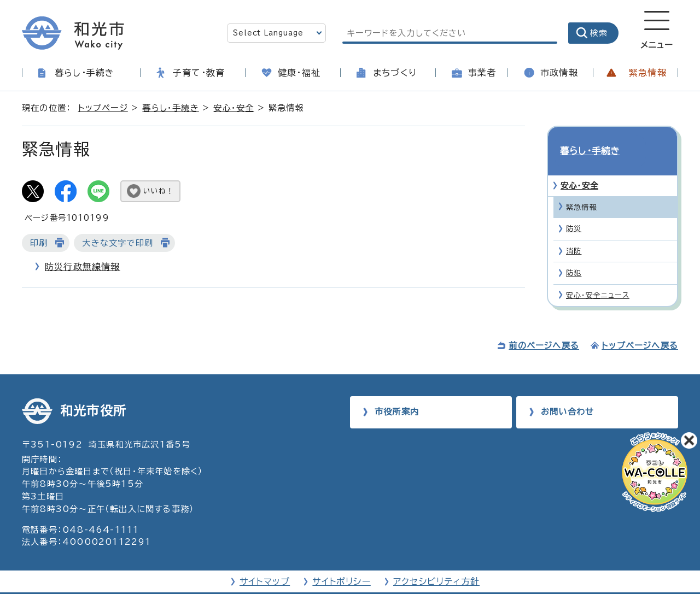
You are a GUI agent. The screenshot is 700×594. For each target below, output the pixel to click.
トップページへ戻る (640, 326)
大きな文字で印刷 (118, 243)
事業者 (482, 73)
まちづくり (395, 73)
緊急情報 (648, 73)
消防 (574, 231)
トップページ (103, 108)
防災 (574, 210)
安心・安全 (234, 108)
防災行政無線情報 (83, 267)
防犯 (574, 253)
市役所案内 (397, 392)
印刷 (39, 243)
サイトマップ (265, 562)
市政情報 (559, 73)
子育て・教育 (199, 73)
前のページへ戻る (544, 326)
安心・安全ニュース (598, 276)
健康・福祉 (299, 73)
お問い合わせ (567, 392)
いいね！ (159, 191)
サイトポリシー (341, 562)
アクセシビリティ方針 (436, 562)
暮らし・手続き (84, 73)
